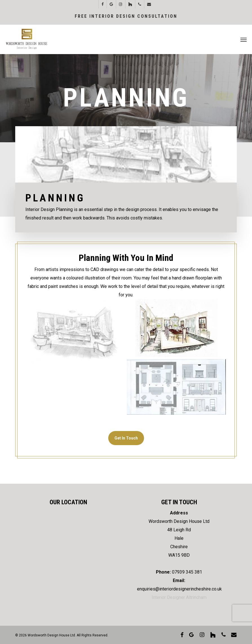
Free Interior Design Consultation (126, 16)
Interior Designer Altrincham (179, 597)
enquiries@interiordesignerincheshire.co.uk (179, 589)
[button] (244, 39)
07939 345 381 (187, 572)
